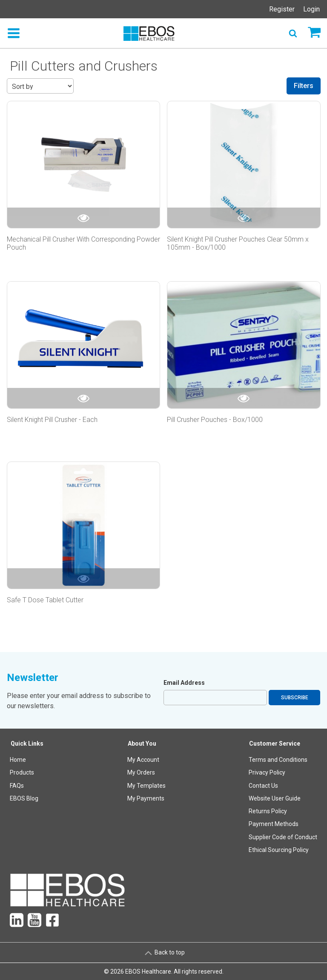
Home (18, 760)
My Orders (141, 772)
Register (282, 9)
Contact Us (263, 786)
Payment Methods (274, 824)
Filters (304, 86)
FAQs (17, 786)
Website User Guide (275, 798)
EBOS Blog (24, 798)
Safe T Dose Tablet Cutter (45, 600)
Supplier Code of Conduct (283, 837)
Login (311, 9)
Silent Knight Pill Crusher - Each (52, 420)
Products (22, 772)
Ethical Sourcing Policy (279, 850)
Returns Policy (268, 811)
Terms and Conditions (278, 760)
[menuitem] (27, 799)
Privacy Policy (267, 772)
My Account (143, 760)
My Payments (146, 798)
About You (142, 744)
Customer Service (275, 744)
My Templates (146, 786)
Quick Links (27, 744)
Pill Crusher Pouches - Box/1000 (215, 420)
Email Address (184, 683)
